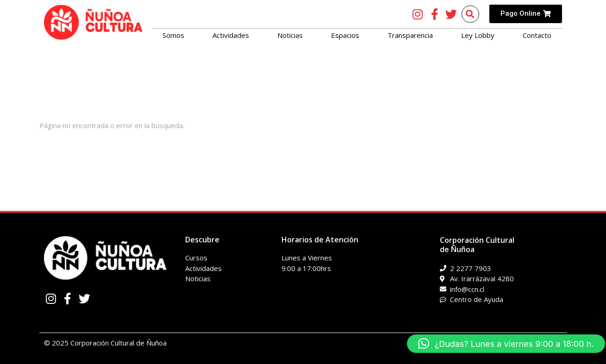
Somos (173, 35)
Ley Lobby (478, 35)
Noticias (290, 35)
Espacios (345, 35)
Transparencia (410, 35)
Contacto (537, 35)
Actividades (231, 35)
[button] (506, 344)
